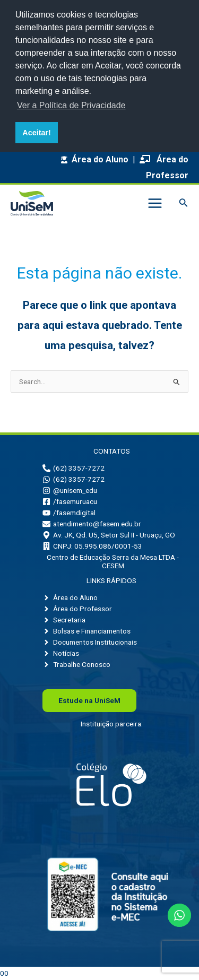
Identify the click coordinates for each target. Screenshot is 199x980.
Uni (89, 700)
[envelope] (92, 524)
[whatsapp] (73, 479)
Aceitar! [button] (37, 133)
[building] (92, 546)
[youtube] (69, 513)
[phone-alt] (73, 468)
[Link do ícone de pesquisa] (184, 203)
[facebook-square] (70, 501)
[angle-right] (70, 597)
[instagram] (70, 490)
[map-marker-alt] (109, 535)
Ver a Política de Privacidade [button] (71, 105)
